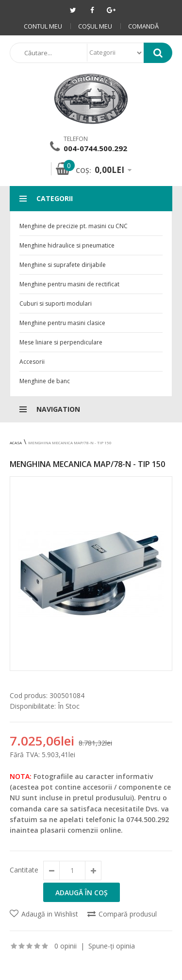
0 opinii (66, 946)
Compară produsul (128, 914)
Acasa (16, 443)
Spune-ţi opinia (112, 946)
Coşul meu (95, 26)
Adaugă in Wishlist (50, 914)
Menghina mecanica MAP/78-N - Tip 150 (70, 443)
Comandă (143, 26)
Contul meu (43, 26)
